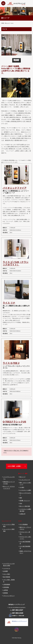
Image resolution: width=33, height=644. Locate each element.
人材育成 (5, 590)
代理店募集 (6, 587)
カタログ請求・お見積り (14, 466)
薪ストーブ (22, 477)
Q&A (21, 503)
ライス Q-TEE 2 (11, 363)
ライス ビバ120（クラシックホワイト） (16, 263)
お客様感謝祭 (7, 584)
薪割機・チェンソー (25, 501)
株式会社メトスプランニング (19, 621)
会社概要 (5, 571)
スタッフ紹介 (7, 574)
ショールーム (7, 568)
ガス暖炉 (22, 487)
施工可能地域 (7, 577)
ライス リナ (9, 303)
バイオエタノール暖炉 (25, 490)
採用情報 (5, 593)
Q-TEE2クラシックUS (14, 422)
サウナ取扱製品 (24, 524)
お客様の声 (22, 514)
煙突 (21, 498)
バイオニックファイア (15, 188)
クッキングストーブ (25, 480)
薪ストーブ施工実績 (25, 506)
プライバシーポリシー (9, 596)
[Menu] (3, 3)
